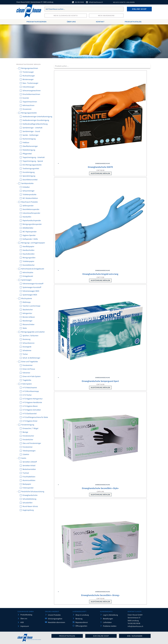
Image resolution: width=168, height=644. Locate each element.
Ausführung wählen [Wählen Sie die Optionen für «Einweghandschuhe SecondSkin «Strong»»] (100, 602)
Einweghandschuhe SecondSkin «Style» (100, 488)
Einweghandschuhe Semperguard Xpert (100, 381)
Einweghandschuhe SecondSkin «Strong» (100, 595)
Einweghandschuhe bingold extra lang (100, 274)
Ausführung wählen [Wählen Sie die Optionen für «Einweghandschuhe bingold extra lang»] (100, 280)
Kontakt (100, 22)
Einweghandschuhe (103, 163)
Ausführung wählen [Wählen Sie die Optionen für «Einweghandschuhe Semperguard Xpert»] (100, 387)
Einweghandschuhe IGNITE (100, 167)
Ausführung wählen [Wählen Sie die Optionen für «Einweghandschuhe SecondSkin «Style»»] (100, 495)
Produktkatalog (133, 22)
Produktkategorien (36, 22)
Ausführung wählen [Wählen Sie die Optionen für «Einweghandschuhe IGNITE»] (100, 173)
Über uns (71, 22)
